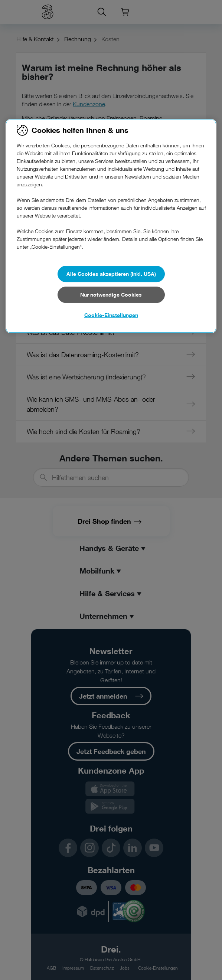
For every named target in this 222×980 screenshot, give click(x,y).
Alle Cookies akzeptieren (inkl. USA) (111, 274)
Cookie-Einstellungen (111, 315)
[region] (111, 226)
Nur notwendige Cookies (111, 295)
